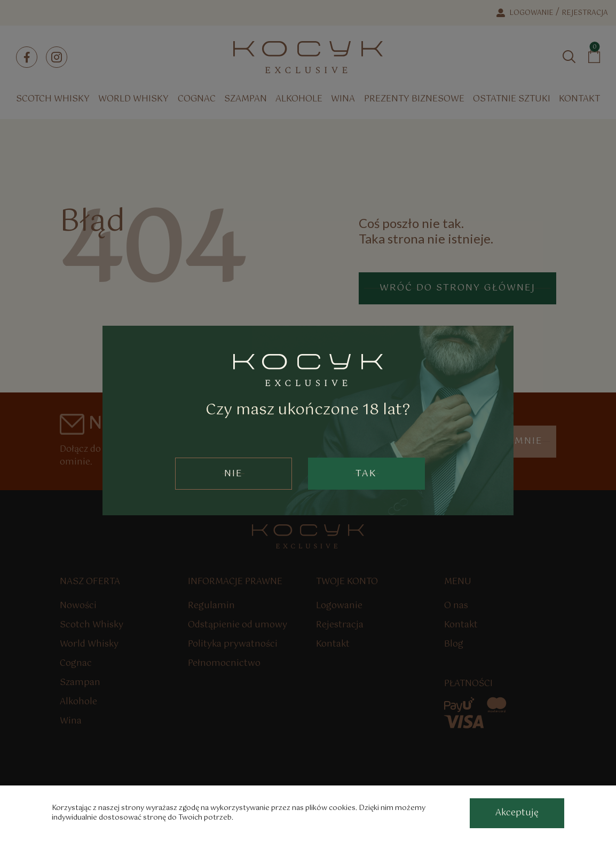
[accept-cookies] (517, 813)
